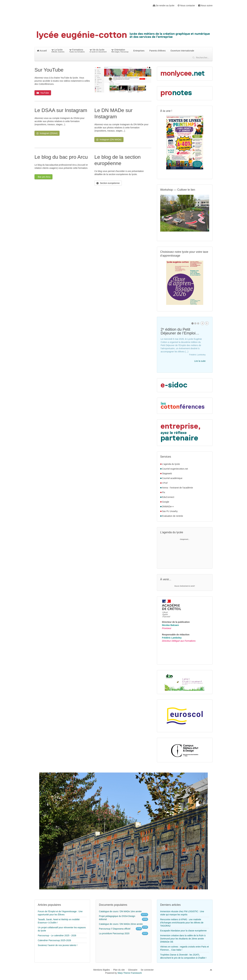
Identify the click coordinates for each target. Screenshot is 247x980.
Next (207, 323)
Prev (202, 323)
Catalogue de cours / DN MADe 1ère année (120, 911)
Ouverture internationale (182, 51)
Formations (77, 51)
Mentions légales (102, 970)
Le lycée (58, 51)
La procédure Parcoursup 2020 (114, 933)
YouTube (43, 93)
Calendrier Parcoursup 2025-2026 (54, 940)
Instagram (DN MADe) (109, 140)
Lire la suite (200, 361)
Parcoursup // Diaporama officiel (115, 929)
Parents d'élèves (157, 51)
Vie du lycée (98, 51)
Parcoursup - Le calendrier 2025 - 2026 (57, 935)
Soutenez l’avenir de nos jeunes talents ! (58, 945)
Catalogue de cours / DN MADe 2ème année (121, 924)
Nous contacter (186, 6)
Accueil (42, 51)
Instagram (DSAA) (47, 133)
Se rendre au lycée (164, 6)
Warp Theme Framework (130, 973)
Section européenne (108, 183)
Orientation (120, 51)
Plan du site (119, 970)
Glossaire (133, 970)
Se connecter (147, 970)
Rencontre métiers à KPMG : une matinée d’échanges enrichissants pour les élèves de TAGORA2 (182, 923)
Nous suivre (205, 6)
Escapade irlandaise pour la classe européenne (183, 931)
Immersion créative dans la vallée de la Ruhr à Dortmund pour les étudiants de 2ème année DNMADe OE (183, 939)
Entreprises (139, 51)
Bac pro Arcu (44, 177)
